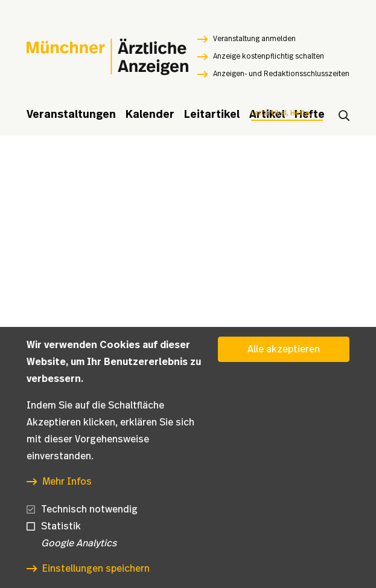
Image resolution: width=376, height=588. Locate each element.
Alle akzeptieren (284, 349)
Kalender (150, 115)
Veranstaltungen (71, 115)
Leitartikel (212, 115)
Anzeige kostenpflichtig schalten (269, 56)
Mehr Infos (67, 482)
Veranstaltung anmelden (254, 39)
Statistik (61, 526)
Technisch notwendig (89, 509)
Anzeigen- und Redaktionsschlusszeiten (281, 74)
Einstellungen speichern (96, 569)
